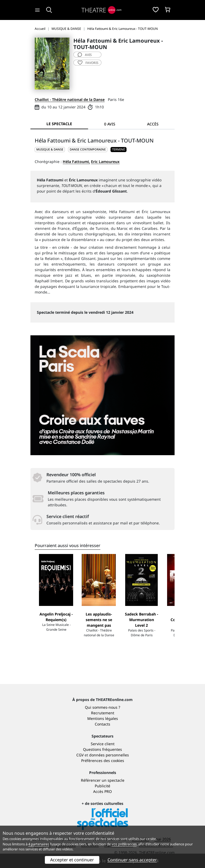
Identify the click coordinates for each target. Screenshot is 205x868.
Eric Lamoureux (105, 162)
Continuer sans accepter (132, 860)
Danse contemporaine (88, 149)
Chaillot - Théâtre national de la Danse (70, 99)
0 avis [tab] (110, 124)
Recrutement (103, 713)
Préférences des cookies (103, 761)
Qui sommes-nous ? (102, 707)
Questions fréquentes (102, 749)
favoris (88, 63)
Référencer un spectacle (103, 780)
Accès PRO (102, 791)
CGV (80, 755)
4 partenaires (39, 844)
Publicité (102, 786)
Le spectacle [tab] (59, 124)
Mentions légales (103, 718)
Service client (103, 744)
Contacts (102, 724)
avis (85, 55)
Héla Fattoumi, (76, 162)
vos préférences (124, 844)
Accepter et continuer (72, 860)
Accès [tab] (153, 124)
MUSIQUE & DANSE (50, 149)
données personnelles (109, 755)
